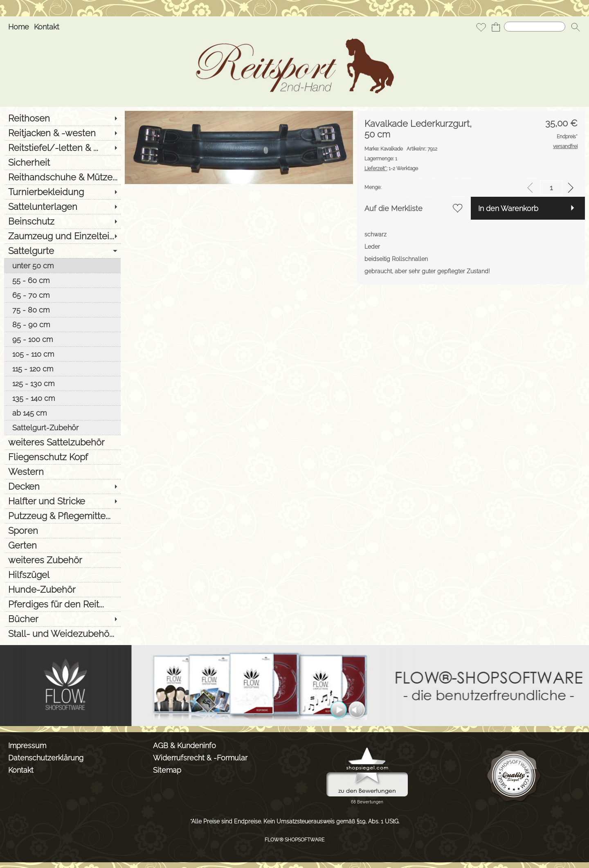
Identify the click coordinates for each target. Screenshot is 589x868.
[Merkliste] (481, 27)
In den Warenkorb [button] (508, 208)
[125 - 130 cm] (62, 383)
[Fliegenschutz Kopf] (62, 457)
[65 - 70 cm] (62, 295)
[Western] (62, 472)
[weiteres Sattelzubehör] (62, 442)
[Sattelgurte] (62, 251)
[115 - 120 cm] (62, 369)
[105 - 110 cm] (62, 354)
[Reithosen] (62, 118)
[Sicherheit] (62, 162)
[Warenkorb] (496, 27)
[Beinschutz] (62, 221)
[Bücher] (62, 619)
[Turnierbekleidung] (62, 192)
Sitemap (167, 770)
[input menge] (551, 188)
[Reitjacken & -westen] (62, 133)
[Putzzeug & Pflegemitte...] (62, 516)
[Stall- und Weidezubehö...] (62, 634)
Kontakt (47, 27)
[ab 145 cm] (62, 413)
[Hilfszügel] (62, 575)
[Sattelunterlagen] (62, 207)
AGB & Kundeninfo (184, 745)
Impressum (27, 745)
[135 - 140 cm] (62, 398)
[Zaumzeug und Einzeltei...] (62, 236)
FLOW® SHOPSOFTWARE (294, 840)
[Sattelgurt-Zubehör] (62, 427)
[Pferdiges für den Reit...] (62, 604)
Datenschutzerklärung (46, 758)
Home (19, 27)
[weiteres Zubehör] (62, 560)
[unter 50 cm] (62, 265)
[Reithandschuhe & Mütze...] (62, 177)
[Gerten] (62, 545)
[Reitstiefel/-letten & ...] (62, 148)
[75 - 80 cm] (62, 310)
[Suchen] (535, 27)
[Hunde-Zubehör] (62, 589)
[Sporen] (62, 531)
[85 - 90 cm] (62, 324)
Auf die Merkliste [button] (393, 208)
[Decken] (62, 486)
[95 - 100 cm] (62, 339)
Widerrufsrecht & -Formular (200, 758)
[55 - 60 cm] (62, 280)
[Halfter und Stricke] (62, 501)
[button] (576, 27)
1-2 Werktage (391, 169)
